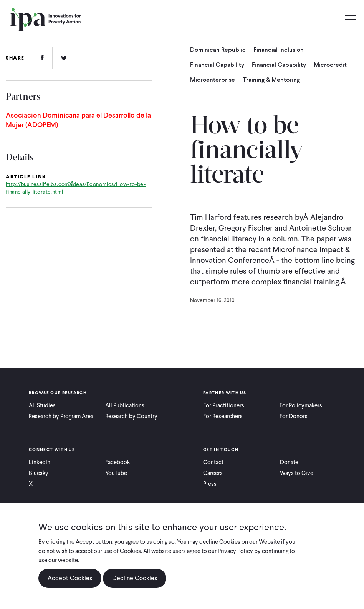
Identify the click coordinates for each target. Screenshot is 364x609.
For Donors (294, 416)
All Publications (125, 405)
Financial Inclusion (279, 50)
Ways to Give (297, 473)
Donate (289, 462)
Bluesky (39, 473)
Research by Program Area (61, 416)
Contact (213, 462)
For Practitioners (224, 405)
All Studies (42, 405)
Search (334, 19)
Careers (213, 473)
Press (210, 484)
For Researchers (223, 416)
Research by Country (131, 416)
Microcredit (330, 65)
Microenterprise (213, 80)
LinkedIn (40, 462)
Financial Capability (217, 65)
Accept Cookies (70, 579)
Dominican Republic (218, 50)
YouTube (116, 473)
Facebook (117, 462)
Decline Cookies (135, 579)
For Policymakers (301, 405)
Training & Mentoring (271, 80)
